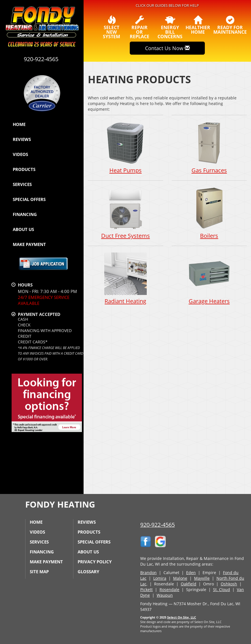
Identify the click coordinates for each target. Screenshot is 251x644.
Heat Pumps (125, 148)
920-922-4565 (158, 525)
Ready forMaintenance (230, 25)
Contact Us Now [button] (167, 48)
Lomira (160, 578)
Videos (20, 154)
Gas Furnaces (209, 148)
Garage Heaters (209, 279)
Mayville (202, 578)
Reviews (22, 139)
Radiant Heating (125, 279)
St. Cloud (222, 590)
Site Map (39, 572)
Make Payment (29, 244)
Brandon (148, 573)
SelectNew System (112, 27)
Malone (180, 578)
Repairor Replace (140, 27)
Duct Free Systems (125, 213)
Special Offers (29, 199)
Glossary (88, 572)
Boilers (209, 213)
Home (19, 124)
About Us (23, 229)
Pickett (146, 590)
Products (24, 169)
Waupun (165, 595)
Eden (191, 573)
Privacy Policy (95, 562)
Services (22, 184)
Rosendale (169, 590)
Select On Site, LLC (182, 617)
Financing (25, 214)
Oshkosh (229, 584)
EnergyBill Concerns (170, 27)
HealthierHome (198, 25)
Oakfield (189, 584)
